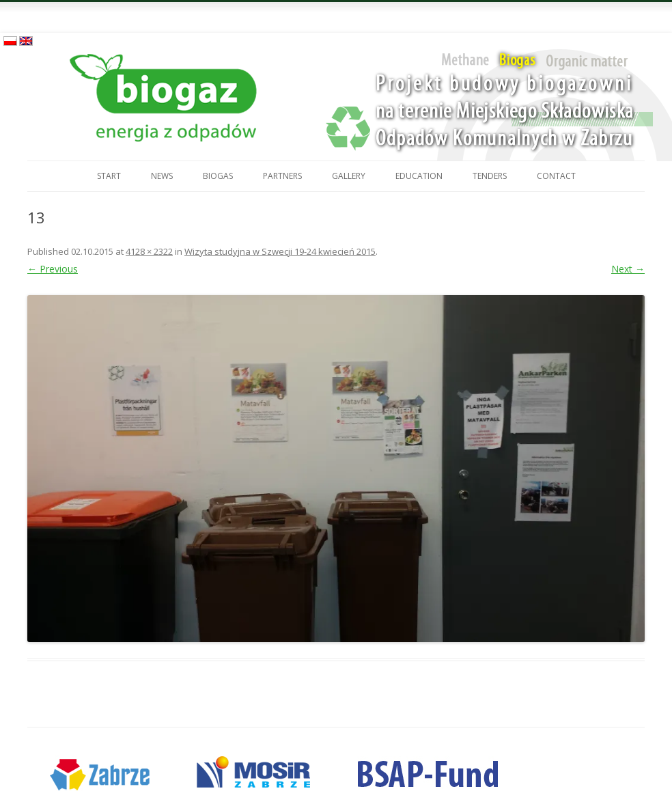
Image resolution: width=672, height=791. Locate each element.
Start (109, 176)
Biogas (218, 176)
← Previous (53, 269)
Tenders (490, 176)
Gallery (349, 176)
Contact (556, 176)
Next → (628, 269)
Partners (282, 176)
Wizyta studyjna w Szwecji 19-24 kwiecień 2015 (280, 251)
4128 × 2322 (149, 251)
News (162, 176)
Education (419, 176)
